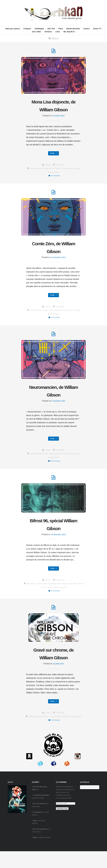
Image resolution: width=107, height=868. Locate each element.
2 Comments (54, 329)
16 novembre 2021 (58, 268)
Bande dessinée (73, 29)
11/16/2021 (60, 318)
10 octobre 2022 (58, 125)
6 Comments (54, 737)
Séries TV (97, 29)
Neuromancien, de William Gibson (53, 403)
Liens (58, 32)
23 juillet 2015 (58, 680)
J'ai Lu (51, 733)
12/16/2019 (60, 595)
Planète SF (59, 178)
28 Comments (54, 474)
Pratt (47, 602)
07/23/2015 (60, 729)
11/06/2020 (60, 463)
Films (61, 29)
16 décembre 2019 (58, 549)
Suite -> (54, 163)
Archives (48, 32)
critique (45, 178)
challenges (31, 733)
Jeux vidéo (36, 32)
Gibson (51, 178)
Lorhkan (47, 174)
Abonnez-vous (62, 825)
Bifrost (35, 598)
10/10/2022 (60, 174)
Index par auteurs (13, 29)
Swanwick (66, 602)
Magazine (70, 598)
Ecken (48, 598)
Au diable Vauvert (35, 178)
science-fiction (69, 178)
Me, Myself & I (69, 32)
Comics (87, 29)
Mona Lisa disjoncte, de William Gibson (54, 110)
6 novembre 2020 (58, 414)
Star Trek (51, 29)
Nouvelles (78, 598)
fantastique (55, 598)
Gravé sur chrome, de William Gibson (54, 669)
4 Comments (54, 185)
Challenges (39, 29)
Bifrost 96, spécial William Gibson (53, 538)
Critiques (27, 29)
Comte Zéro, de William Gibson (53, 258)
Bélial (30, 598)
